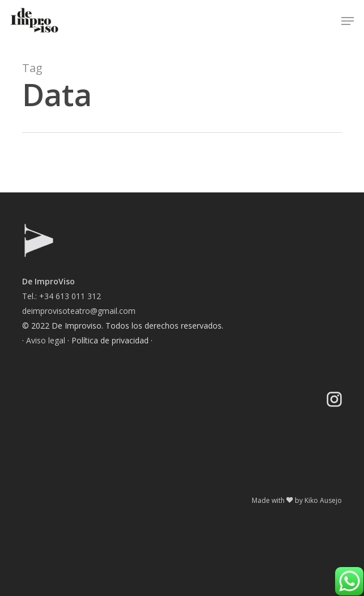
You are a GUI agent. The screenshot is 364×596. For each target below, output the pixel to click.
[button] (348, 21)
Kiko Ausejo (323, 500)
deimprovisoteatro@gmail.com (79, 311)
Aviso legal (46, 340)
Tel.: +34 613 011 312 (62, 296)
